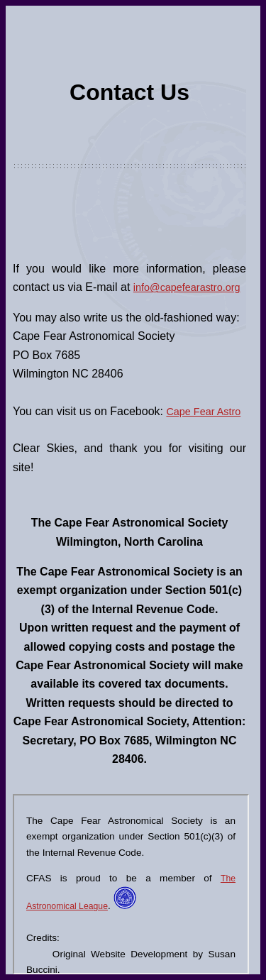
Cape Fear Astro (203, 412)
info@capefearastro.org (187, 287)
